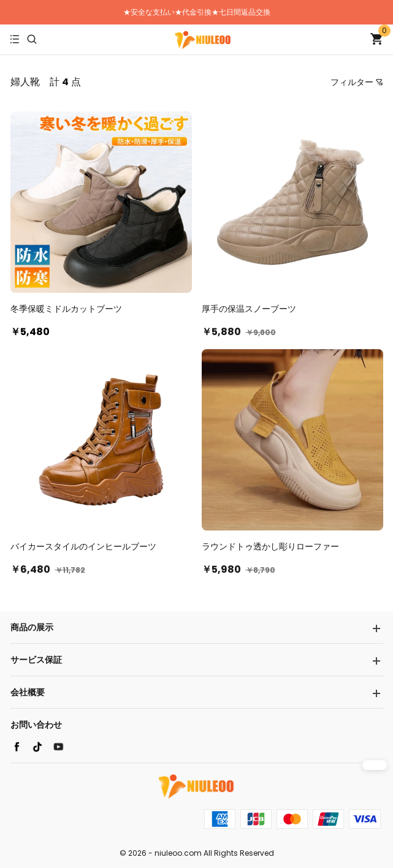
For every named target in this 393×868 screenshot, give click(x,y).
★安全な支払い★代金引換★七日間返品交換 (197, 12)
